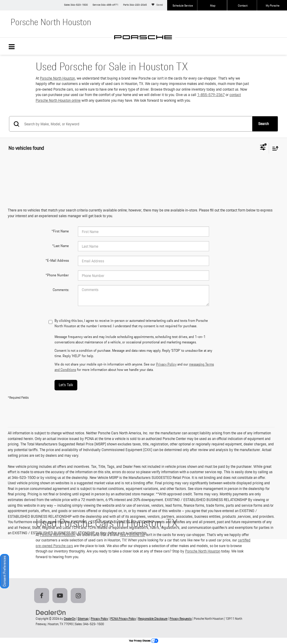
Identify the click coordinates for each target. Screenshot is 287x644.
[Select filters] (263, 148)
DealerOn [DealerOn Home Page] (70, 619)
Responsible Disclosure (153, 619)
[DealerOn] (51, 612)
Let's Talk (66, 385)
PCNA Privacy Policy (123, 619)
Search (263, 124)
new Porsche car (132, 535)
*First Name (60, 231)
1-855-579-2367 (211, 95)
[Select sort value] (274, 148)
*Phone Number (57, 275)
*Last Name (61, 246)
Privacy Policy (166, 364)
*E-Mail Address (57, 260)
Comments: (61, 290)
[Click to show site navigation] (15, 47)
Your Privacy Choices (143, 641)
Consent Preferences (4, 571)
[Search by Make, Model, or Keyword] (138, 124)
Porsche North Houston (57, 78)
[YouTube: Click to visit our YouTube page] (61, 596)
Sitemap (83, 619)
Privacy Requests (181, 619)
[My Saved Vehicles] (158, 5)
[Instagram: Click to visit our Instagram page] (79, 596)
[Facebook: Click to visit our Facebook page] (43, 596)
